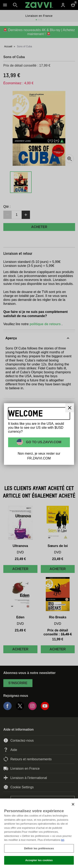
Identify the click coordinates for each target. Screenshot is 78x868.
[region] (39, 833)
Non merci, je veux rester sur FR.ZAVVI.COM (39, 456)
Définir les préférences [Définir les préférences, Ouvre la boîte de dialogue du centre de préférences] (39, 848)
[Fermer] (73, 804)
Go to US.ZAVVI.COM (43, 442)
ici (63, 840)
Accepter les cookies (39, 860)
